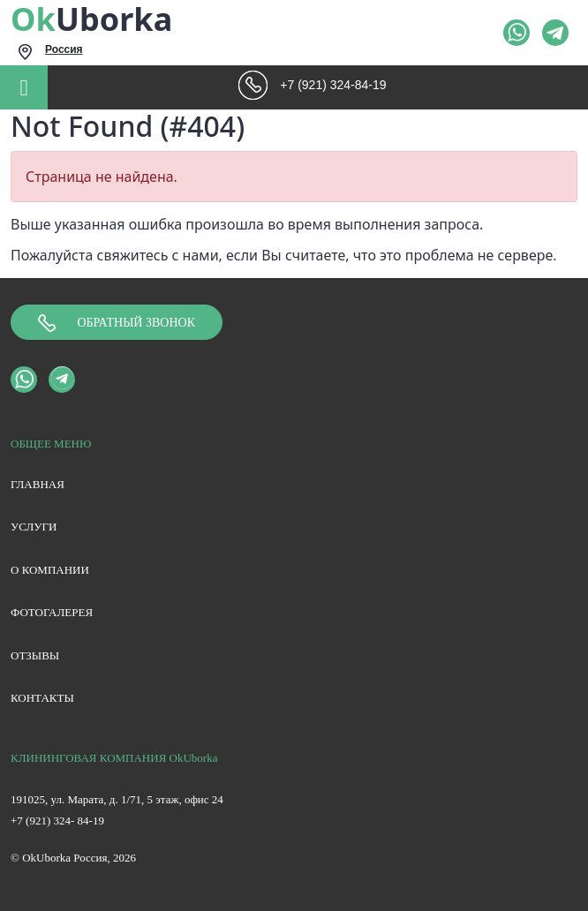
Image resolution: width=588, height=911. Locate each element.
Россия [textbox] (64, 49)
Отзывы (35, 655)
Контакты (42, 698)
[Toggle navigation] (24, 87)
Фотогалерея (52, 612)
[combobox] (161, 52)
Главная (38, 484)
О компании (50, 570)
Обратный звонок (117, 323)
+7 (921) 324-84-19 (333, 85)
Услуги (34, 527)
